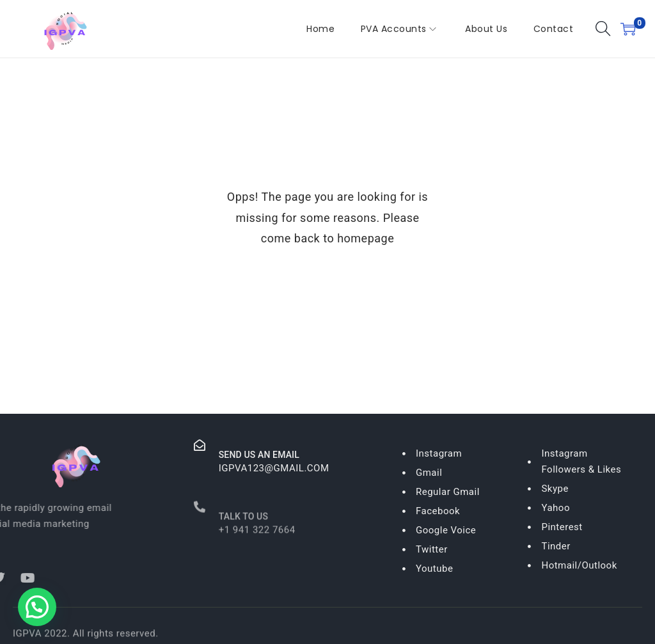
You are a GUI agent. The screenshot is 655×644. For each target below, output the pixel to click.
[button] (37, 607)
